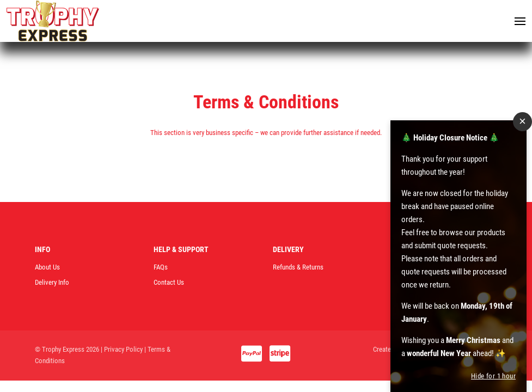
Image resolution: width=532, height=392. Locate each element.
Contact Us (169, 282)
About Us (47, 267)
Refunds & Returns (298, 267)
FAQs (161, 267)
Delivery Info (52, 282)
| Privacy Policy (122, 349)
